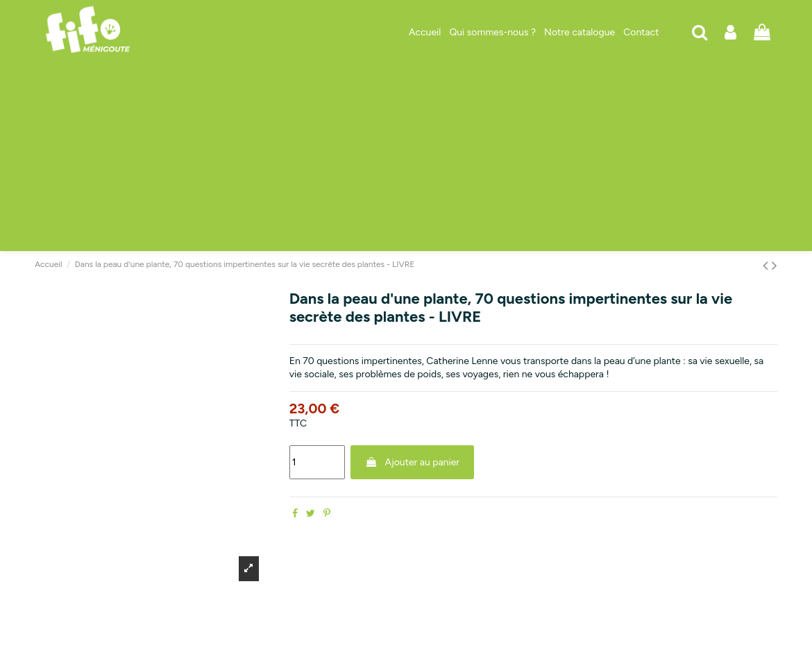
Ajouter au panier (412, 462)
